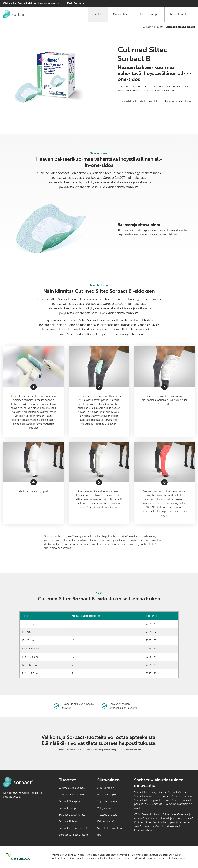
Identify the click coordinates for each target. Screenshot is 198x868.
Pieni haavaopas (150, 14)
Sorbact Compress (70, 808)
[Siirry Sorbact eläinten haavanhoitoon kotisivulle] (16, 14)
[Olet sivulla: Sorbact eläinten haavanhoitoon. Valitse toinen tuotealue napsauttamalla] (32, 3)
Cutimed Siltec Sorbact (72, 788)
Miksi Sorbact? (121, 14)
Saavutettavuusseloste (110, 828)
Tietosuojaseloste (107, 815)
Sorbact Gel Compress (72, 815)
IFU (110, 835)
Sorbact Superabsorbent (73, 828)
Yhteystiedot (104, 808)
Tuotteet (98, 14)
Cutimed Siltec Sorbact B (73, 795)
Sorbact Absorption (70, 801)
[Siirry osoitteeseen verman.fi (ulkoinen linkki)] (24, 857)
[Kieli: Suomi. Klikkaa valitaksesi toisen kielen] (76, 3)
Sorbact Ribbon (68, 821)
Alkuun (147, 27)
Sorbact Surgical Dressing (74, 835)
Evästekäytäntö (106, 821)
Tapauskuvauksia (180, 14)
